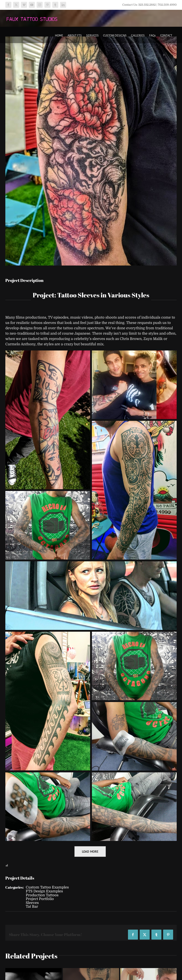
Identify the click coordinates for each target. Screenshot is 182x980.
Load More (90, 852)
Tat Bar (32, 907)
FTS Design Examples (44, 891)
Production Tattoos (42, 895)
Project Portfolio (40, 899)
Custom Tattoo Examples (47, 887)
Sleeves (32, 903)
